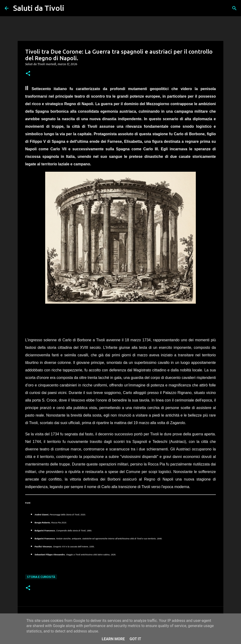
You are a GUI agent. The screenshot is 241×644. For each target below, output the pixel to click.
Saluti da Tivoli (39, 8)
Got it (135, 639)
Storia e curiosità (41, 577)
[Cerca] (71, 8)
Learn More (113, 639)
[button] (28, 74)
